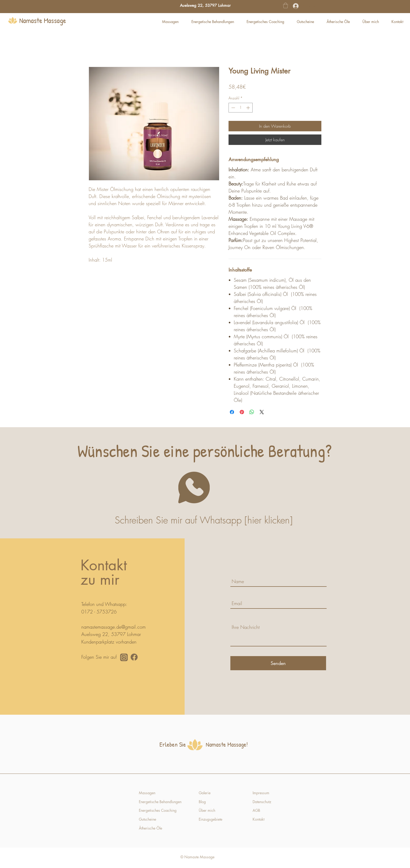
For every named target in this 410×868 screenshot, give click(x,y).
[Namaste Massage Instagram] (124, 657)
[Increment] (249, 108)
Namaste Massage (43, 20)
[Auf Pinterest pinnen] (242, 412)
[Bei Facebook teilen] (232, 412)
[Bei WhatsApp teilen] (252, 412)
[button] (286, 5)
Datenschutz (262, 802)
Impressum (261, 793)
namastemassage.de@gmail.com (113, 627)
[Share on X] (262, 412)
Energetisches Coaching (158, 810)
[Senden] (278, 663)
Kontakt (259, 819)
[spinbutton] (241, 108)
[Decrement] (233, 108)
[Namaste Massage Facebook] (134, 657)
